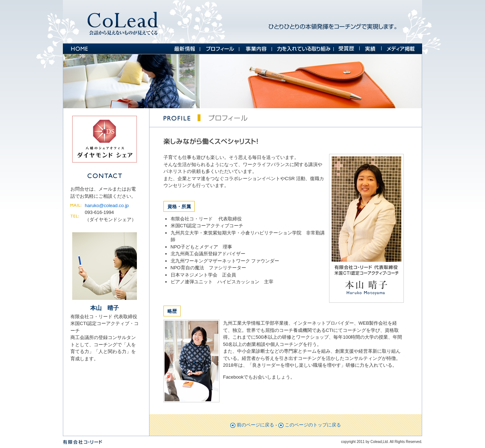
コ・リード (124, 22)
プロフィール (220, 49)
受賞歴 (347, 49)
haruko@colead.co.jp (107, 205)
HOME (79, 49)
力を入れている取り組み (303, 49)
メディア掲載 (402, 49)
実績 (371, 49)
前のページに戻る (255, 425)
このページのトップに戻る (313, 425)
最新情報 (185, 49)
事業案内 (256, 49)
